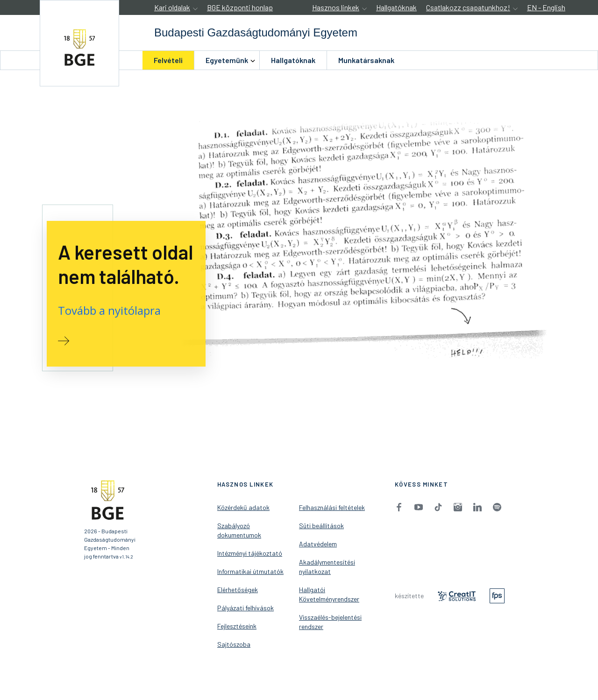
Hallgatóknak (396, 7)
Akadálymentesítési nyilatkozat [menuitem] (327, 567)
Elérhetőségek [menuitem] (238, 590)
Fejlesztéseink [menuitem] (237, 626)
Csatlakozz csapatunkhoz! (468, 7)
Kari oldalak (172, 7)
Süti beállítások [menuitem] (321, 526)
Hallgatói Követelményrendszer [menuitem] (329, 594)
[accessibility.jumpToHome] (79, 43)
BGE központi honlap (240, 7)
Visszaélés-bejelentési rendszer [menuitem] (330, 622)
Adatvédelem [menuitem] (318, 544)
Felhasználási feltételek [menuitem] (332, 507)
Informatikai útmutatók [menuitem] (250, 571)
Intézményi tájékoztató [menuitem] (250, 553)
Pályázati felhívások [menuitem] (246, 608)
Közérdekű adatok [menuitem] (243, 507)
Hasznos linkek (336, 7)
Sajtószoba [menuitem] (234, 644)
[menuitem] (168, 60)
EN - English (546, 7)
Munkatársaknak (366, 60)
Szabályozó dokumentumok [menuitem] (239, 530)
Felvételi (168, 60)
